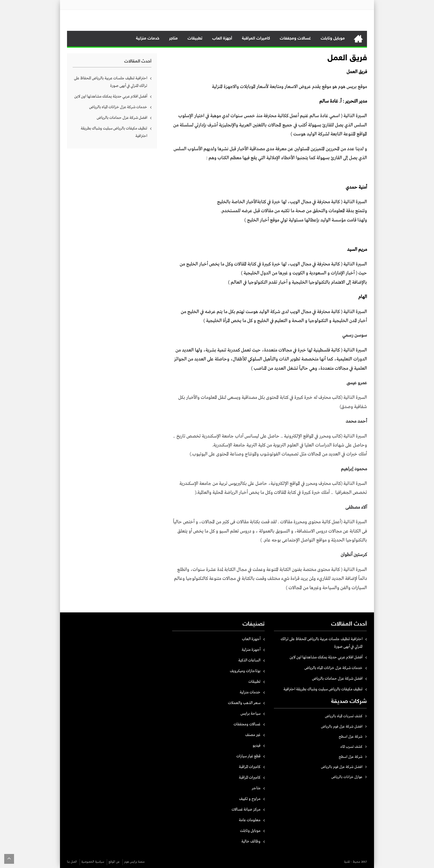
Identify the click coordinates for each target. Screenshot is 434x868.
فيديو (257, 746)
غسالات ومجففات (295, 39)
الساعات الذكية (249, 660)
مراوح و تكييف (250, 799)
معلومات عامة (250, 820)
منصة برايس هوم (134, 862)
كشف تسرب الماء (351, 747)
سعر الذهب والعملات (244, 703)
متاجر (173, 39)
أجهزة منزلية (251, 650)
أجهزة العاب (222, 39)
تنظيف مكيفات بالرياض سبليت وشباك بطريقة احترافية (114, 132)
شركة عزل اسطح (351, 737)
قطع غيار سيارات (248, 756)
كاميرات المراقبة (256, 39)
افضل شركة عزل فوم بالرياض (342, 727)
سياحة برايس (251, 714)
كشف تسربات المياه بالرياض (344, 716)
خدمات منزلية (148, 39)
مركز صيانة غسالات (246, 809)
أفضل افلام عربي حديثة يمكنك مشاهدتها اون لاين (111, 96)
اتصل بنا (72, 862)
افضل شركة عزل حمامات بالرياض (122, 118)
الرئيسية (358, 39)
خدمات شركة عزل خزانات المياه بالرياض (118, 107)
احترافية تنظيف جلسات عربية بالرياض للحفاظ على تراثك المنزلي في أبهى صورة (111, 82)
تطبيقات (195, 39)
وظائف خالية (251, 841)
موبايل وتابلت (333, 39)
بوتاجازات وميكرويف (245, 671)
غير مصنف (253, 735)
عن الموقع (114, 862)
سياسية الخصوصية (93, 862)
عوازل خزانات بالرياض (347, 777)
